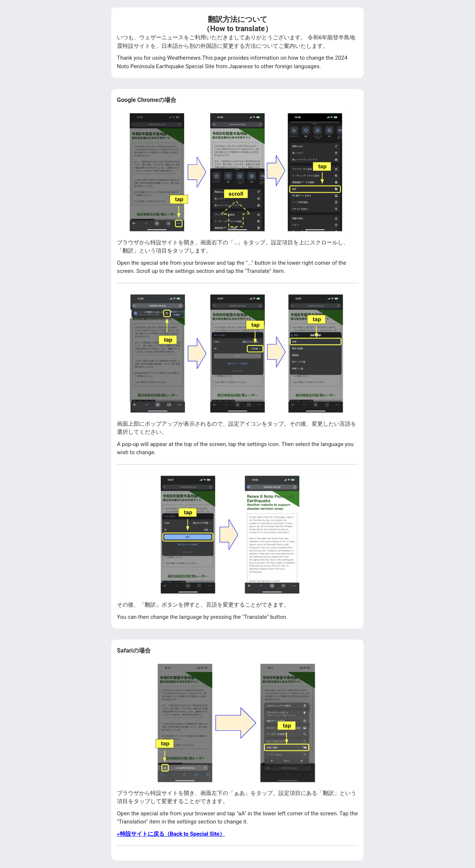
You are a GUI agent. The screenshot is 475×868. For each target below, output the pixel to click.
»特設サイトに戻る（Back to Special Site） (171, 834)
